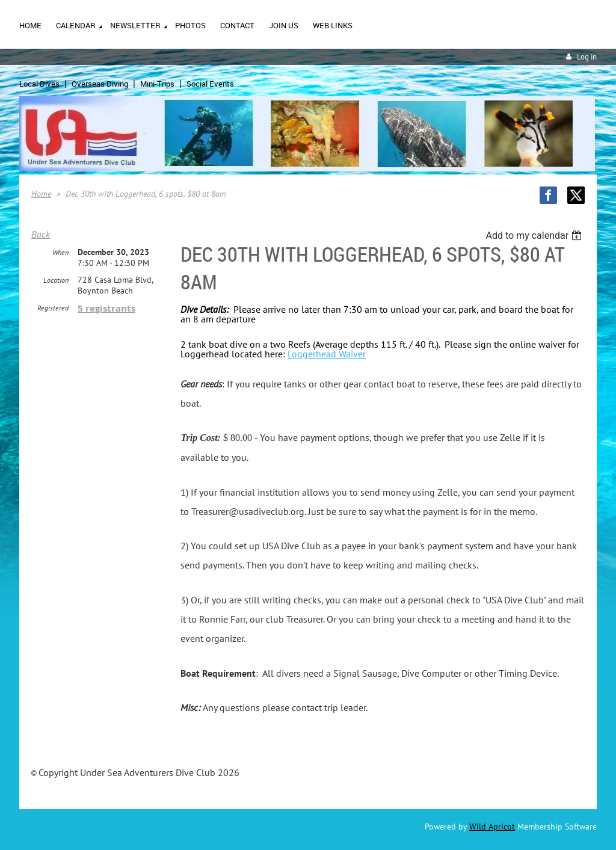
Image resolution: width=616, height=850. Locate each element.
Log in (587, 57)
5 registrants (106, 308)
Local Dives (39, 84)
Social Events (210, 84)
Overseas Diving (100, 84)
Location (56, 280)
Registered (53, 308)
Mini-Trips (157, 84)
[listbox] (535, 236)
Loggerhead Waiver (327, 354)
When (60, 252)
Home (41, 194)
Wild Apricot (492, 827)
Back (41, 234)
